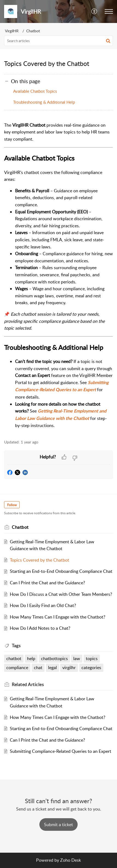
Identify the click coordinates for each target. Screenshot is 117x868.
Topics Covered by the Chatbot (40, 560)
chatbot (14, 658)
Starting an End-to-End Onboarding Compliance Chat (61, 571)
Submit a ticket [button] (58, 825)
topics (92, 658)
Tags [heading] (16, 646)
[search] (58, 41)
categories (91, 667)
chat (38, 667)
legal (52, 667)
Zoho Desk (71, 860)
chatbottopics (54, 658)
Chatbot (33, 31)
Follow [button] (12, 505)
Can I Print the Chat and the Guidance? (47, 583)
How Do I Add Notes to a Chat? (40, 628)
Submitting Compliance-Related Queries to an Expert (61, 751)
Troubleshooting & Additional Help (44, 102)
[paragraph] (58, 275)
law (77, 658)
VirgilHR (12, 31)
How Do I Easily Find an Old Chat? (43, 605)
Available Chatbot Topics (35, 91)
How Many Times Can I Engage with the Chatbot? (58, 617)
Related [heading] (28, 684)
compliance (17, 667)
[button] (94, 11)
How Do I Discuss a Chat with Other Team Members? (61, 594)
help (31, 658)
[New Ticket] (58, 825)
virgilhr (69, 667)
